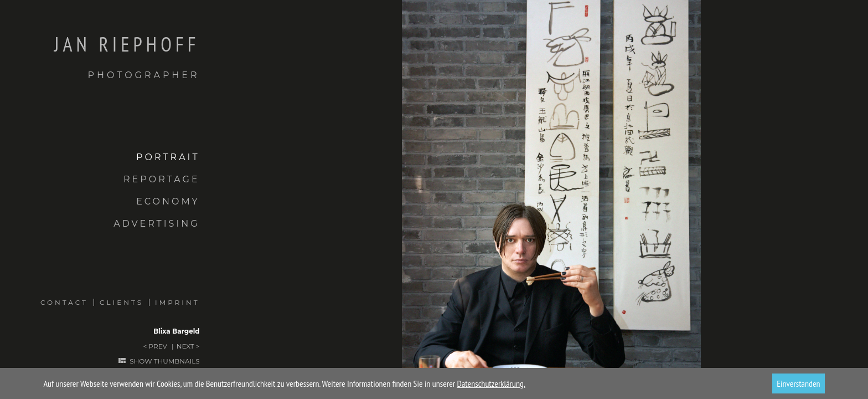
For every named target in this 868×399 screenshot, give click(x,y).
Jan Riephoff (100, 57)
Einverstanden (798, 383)
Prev (157, 346)
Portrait (168, 157)
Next (185, 346)
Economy (168, 201)
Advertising (156, 224)
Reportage (162, 179)
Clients (122, 302)
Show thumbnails (164, 361)
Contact (64, 302)
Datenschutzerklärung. (491, 383)
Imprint (177, 302)
